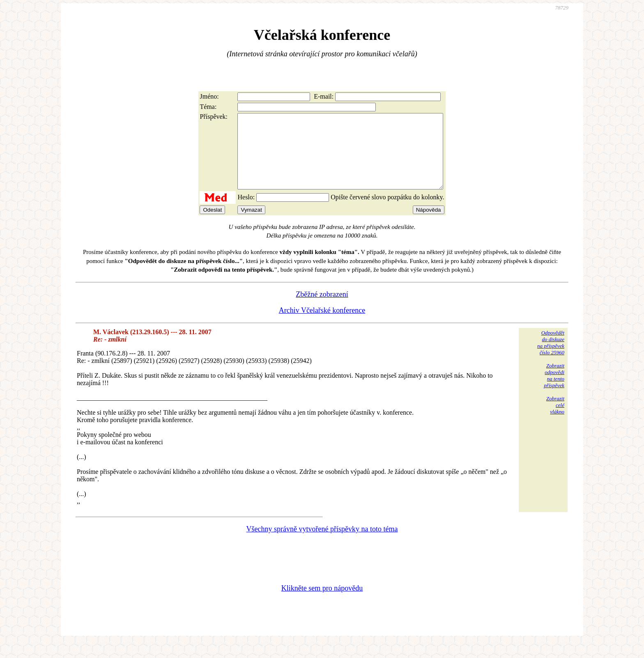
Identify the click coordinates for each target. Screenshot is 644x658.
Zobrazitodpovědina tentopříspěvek (554, 390)
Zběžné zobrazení (322, 309)
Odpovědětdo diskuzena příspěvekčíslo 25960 (551, 357)
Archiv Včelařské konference (322, 325)
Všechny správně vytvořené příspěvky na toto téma (322, 544)
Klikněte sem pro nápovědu (322, 603)
